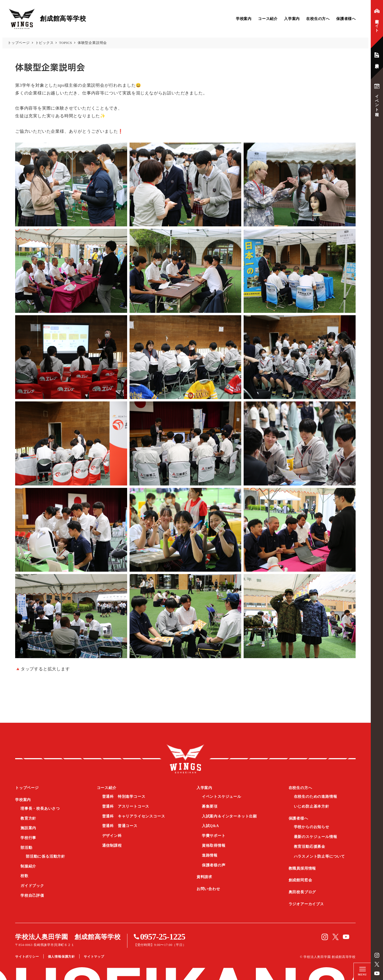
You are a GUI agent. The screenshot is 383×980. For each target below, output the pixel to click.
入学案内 (292, 19)
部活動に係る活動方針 (45, 856)
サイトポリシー (27, 957)
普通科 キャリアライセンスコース (134, 816)
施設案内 (28, 828)
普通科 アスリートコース (126, 806)
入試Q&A (211, 826)
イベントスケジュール (222, 797)
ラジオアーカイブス (306, 904)
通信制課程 (112, 846)
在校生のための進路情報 (316, 797)
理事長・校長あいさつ (40, 809)
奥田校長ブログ (302, 892)
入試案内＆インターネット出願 (229, 816)
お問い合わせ (208, 889)
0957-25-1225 (163, 937)
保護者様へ (346, 19)
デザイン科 (112, 836)
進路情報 (210, 855)
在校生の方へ (318, 19)
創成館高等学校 (185, 759)
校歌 (24, 876)
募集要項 (210, 806)
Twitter (377, 964)
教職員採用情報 (302, 868)
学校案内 (244, 19)
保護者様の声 (214, 865)
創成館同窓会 (300, 880)
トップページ (27, 788)
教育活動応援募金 (310, 847)
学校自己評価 (32, 896)
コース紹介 (268, 19)
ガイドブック (32, 886)
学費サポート (214, 836)
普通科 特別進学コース (124, 797)
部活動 (26, 848)
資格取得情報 (214, 846)
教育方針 (28, 818)
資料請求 (204, 877)
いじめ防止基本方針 (312, 806)
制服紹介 (28, 866)
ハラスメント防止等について (319, 856)
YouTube (377, 973)
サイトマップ (94, 957)
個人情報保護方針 (61, 957)
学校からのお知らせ (312, 827)
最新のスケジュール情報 (316, 837)
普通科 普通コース (120, 826)
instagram (377, 955)
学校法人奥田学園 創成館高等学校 (68, 937)
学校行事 (28, 838)
